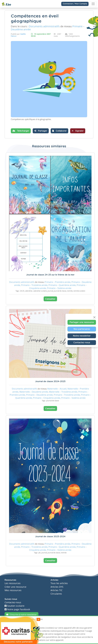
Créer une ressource (15, 587)
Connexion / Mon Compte (75, 4)
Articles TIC (56, 590)
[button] (59, 131)
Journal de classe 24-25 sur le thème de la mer (50, 275)
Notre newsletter (82, 336)
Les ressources (13, 583)
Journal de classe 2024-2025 (50, 381)
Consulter (50, 299)
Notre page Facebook (17, 609)
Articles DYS (57, 587)
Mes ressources (13, 590)
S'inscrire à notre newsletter (22, 615)
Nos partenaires (82, 329)
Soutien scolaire (14, 606)
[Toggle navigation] (93, 4)
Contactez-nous (82, 342)
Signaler (78, 131)
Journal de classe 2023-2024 (50, 537)
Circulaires (56, 594)
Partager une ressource (82, 322)
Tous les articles (59, 583)
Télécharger (21, 131)
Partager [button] (41, 131)
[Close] (94, 317)
